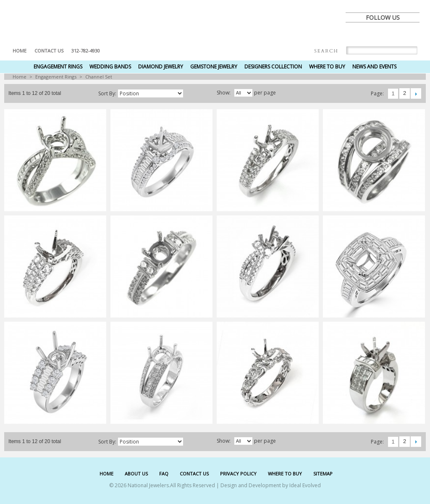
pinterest (392, 34)
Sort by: (107, 93)
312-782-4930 (86, 51)
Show (223, 93)
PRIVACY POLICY (238, 474)
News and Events (374, 67)
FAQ (164, 474)
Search (326, 51)
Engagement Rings (58, 67)
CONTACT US (194, 474)
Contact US (49, 51)
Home (20, 51)
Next (416, 93)
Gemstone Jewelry (214, 67)
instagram (410, 34)
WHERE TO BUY (285, 474)
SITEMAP (323, 474)
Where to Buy (327, 67)
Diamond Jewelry (161, 67)
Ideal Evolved (305, 485)
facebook (355, 34)
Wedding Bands (110, 67)
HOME (106, 474)
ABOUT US (136, 474)
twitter (373, 34)
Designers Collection (273, 67)
